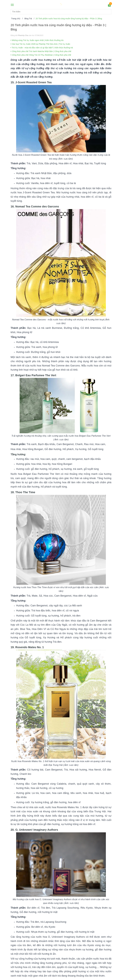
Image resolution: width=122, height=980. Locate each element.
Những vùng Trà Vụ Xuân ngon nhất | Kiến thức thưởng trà (37, 40)
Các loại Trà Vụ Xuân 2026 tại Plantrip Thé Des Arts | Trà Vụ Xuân (40, 44)
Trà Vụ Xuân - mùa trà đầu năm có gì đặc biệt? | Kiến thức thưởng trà (42, 48)
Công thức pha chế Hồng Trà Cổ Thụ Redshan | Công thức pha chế (41, 55)
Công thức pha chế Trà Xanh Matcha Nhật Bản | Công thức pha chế (41, 51)
